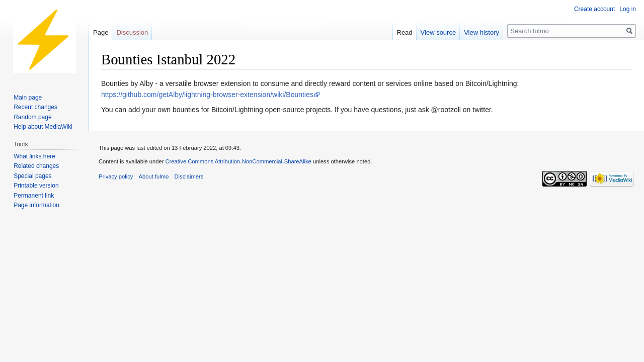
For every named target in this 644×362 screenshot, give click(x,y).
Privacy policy (116, 176)
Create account (594, 9)
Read (405, 32)
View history (481, 32)
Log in (628, 9)
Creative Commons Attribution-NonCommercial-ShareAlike (238, 161)
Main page (28, 98)
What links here (34, 156)
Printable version (36, 186)
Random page (32, 117)
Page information (36, 205)
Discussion (132, 32)
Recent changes (35, 107)
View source (438, 32)
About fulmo (154, 176)
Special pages (32, 176)
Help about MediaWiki (43, 127)
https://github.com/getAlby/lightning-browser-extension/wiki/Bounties (207, 95)
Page (101, 32)
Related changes (36, 166)
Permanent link (34, 196)
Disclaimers (189, 176)
